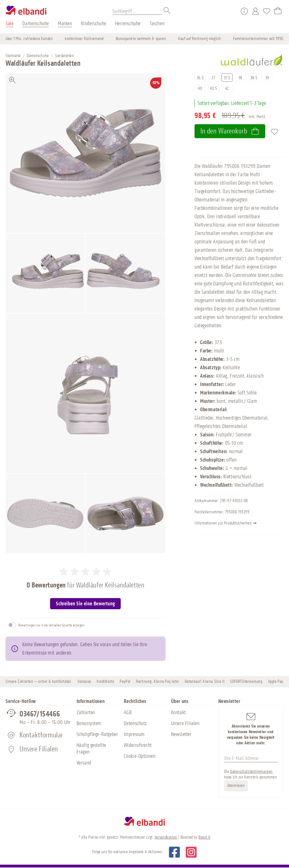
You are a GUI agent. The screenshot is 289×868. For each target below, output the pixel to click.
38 (240, 78)
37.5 (227, 78)
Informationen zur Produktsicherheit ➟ (235, 524)
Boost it (204, 837)
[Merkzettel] (267, 11)
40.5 (213, 89)
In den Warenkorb (230, 131)
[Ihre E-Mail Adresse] (251, 759)
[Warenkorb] (278, 11)
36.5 (200, 78)
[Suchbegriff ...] (137, 11)
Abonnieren (236, 786)
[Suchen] (167, 11)
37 (213, 78)
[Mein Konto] (255, 11)
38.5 (254, 78)
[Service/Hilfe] (244, 11)
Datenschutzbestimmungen (251, 772)
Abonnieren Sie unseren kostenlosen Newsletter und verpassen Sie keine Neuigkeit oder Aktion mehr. (251, 729)
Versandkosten (166, 837)
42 (227, 89)
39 (267, 78)
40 (200, 89)
